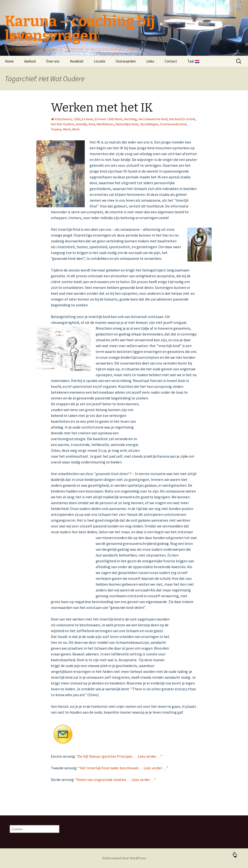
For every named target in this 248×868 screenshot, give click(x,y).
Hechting (130, 119)
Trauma (56, 129)
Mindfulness (105, 124)
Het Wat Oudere (62, 124)
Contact (171, 61)
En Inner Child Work (109, 119)
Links (150, 61)
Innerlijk (81, 124)
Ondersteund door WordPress (124, 858)
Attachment (63, 119)
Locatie (100, 61)
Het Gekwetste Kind (153, 119)
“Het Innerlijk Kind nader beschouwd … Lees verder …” (123, 768)
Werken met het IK (102, 108)
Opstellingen (149, 124)
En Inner (88, 119)
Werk (67, 129)
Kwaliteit (77, 61)
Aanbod (30, 61)
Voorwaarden (126, 61)
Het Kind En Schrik (182, 119)
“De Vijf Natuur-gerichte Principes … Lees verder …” (119, 756)
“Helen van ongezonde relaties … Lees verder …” (116, 780)
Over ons (53, 61)
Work (76, 129)
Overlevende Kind (173, 124)
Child (77, 119)
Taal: (193, 61)
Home (9, 61)
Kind (92, 124)
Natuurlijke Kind (127, 124)
